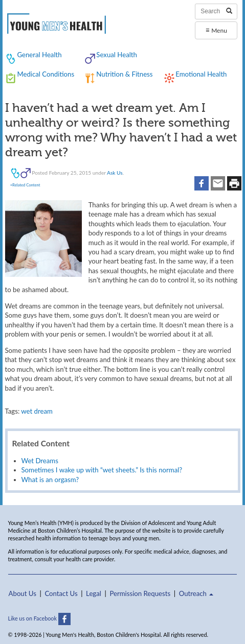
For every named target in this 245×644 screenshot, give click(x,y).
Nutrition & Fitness (124, 74)
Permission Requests (140, 593)
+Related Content (25, 185)
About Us (23, 593)
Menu (216, 30)
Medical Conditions (46, 74)
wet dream (37, 411)
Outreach (196, 593)
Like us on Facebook (39, 618)
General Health (39, 55)
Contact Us (61, 593)
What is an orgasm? (50, 480)
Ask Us (115, 173)
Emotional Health (201, 74)
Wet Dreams (40, 461)
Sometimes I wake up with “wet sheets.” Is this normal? (102, 470)
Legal (94, 593)
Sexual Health (117, 55)
